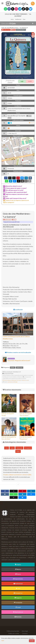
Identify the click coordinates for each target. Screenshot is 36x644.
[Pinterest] (22, 491)
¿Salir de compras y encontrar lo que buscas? (16, 195)
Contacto (25, 633)
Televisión (19, 448)
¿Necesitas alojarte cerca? (12, 186)
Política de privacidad (13, 631)
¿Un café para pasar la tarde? (13, 190)
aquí (3, 640)
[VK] (5, 494)
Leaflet (26, 164)
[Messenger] (31, 494)
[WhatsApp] (14, 494)
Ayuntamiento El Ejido (12, 382)
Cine (24, 19)
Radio (12, 448)
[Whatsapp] (6, 9)
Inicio (12, 19)
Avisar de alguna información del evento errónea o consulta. (16, 380)
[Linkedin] (31, 491)
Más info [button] (31, 123)
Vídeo (18, 451)
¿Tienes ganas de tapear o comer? (15, 188)
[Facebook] (9, 9)
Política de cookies (14, 633)
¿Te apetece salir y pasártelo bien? (15, 192)
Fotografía (28, 448)
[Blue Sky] (31, 9)
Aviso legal (25, 631)
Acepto (32, 641)
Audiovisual (18, 19)
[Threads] (27, 9)
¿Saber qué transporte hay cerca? (15, 198)
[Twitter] (13, 9)
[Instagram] (16, 9)
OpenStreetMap (32, 164)
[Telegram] (20, 9)
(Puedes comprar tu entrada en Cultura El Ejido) (17, 475)
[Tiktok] (23, 9)
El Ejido (13, 368)
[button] (20, 150)
